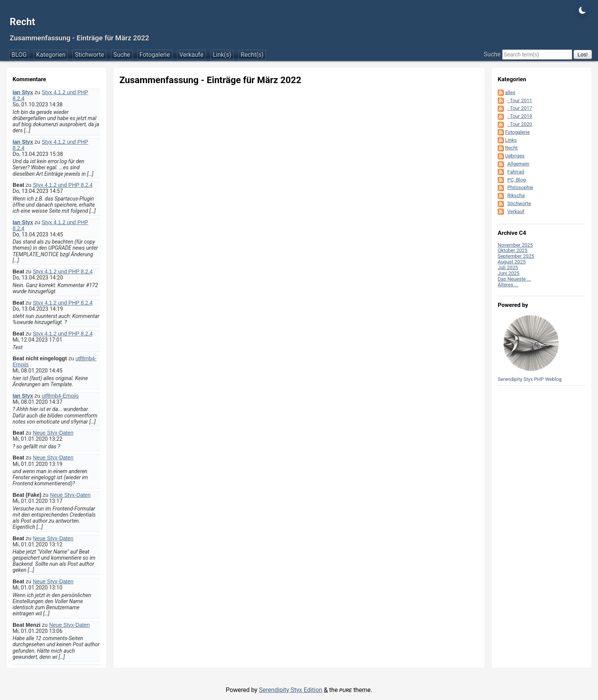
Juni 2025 (509, 273)
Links (511, 140)
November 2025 (515, 245)
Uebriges (515, 156)
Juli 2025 (508, 267)
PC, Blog (516, 180)
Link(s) (222, 55)
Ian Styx (23, 92)
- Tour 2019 (520, 116)
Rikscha (516, 195)
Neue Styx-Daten (53, 433)
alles (510, 92)
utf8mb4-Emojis (60, 396)
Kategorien (51, 55)
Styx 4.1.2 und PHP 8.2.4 (63, 185)
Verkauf (516, 211)
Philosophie (520, 187)
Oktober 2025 (513, 250)
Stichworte (89, 55)
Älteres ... (508, 285)
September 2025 (516, 256)
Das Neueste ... (514, 279)
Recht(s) (252, 55)
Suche (122, 55)
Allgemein (518, 164)
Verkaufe (191, 55)
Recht (23, 22)
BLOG (19, 55)
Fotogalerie (155, 55)
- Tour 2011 (520, 100)
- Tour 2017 (520, 108)
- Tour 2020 (520, 124)
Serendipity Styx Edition (291, 690)
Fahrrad (516, 172)
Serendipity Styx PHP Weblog (530, 379)
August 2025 (512, 262)
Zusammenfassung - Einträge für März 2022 (80, 38)
